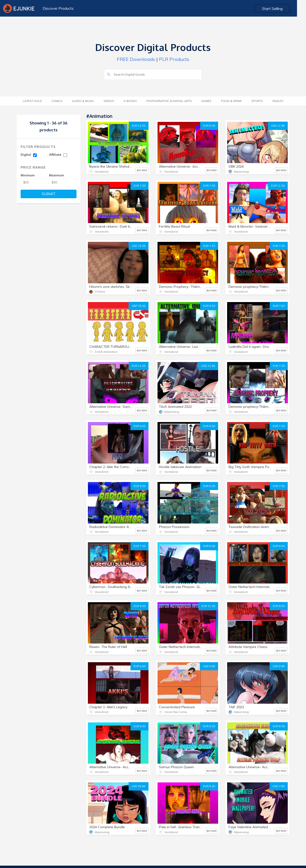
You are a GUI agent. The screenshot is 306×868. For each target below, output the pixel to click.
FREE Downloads (136, 59)
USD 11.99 (278, 126)
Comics (57, 101)
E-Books (130, 101)
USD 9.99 (279, 666)
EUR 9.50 (209, 306)
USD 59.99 (139, 786)
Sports (257, 101)
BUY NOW (142, 170)
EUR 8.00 (209, 126)
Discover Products (58, 8)
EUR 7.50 (209, 246)
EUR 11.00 (278, 186)
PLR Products (174, 59)
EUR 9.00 (209, 486)
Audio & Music (83, 101)
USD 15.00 (139, 246)
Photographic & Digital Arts (169, 101)
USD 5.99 (209, 666)
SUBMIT (49, 194)
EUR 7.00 (139, 186)
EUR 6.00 (139, 426)
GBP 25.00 (139, 306)
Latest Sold (32, 101)
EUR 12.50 (139, 126)
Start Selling (281, 9)
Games (206, 101)
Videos (109, 101)
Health (278, 101)
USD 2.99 (279, 786)
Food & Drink (231, 101)
